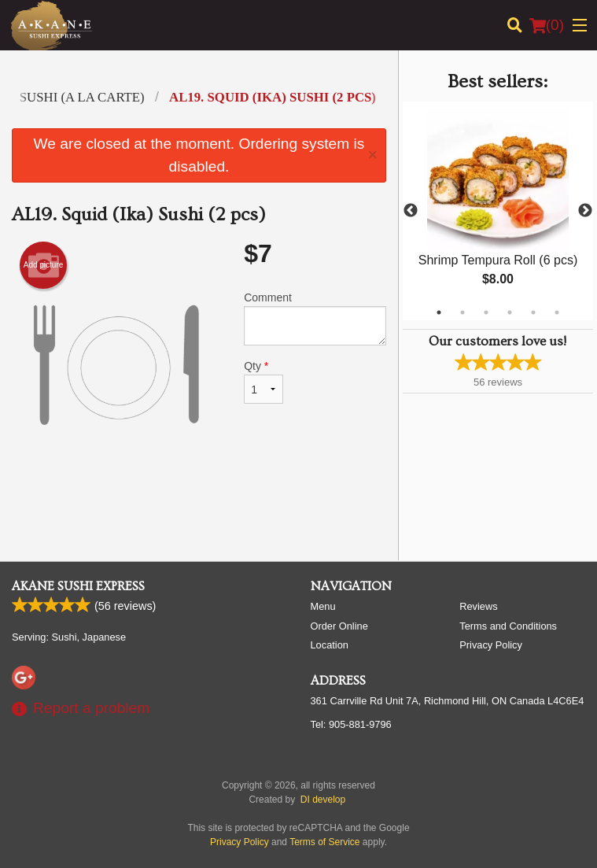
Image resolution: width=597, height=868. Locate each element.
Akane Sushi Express (78, 586)
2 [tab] (462, 312)
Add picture (44, 265)
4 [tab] (510, 312)
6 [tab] (557, 312)
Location (330, 645)
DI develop (323, 800)
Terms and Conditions (508, 626)
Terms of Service (324, 842)
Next (585, 211)
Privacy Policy (491, 645)
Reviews (478, 606)
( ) (547, 25)
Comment (315, 318)
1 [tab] (439, 312)
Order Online (339, 626)
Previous (411, 211)
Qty (263, 382)
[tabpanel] (498, 211)
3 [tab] (486, 312)
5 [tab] (533, 312)
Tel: (351, 724)
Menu (323, 606)
